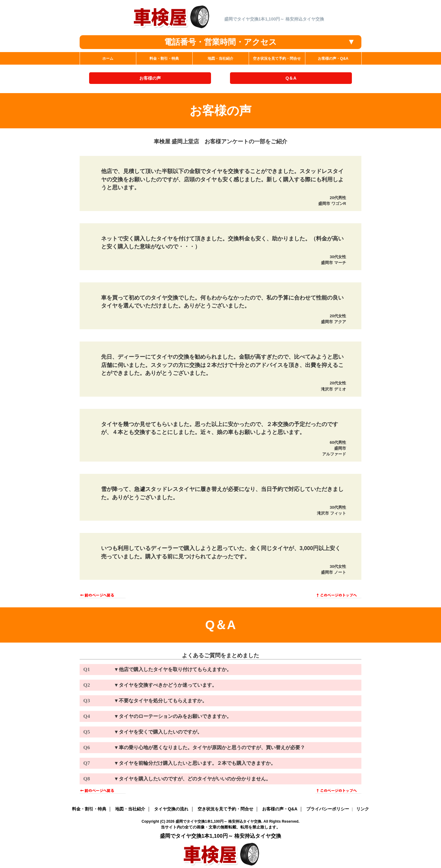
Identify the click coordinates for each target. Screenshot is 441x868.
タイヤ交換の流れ (171, 809)
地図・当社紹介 (130, 809)
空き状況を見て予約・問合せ (225, 809)
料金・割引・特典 (89, 809)
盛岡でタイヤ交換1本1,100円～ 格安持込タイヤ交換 (218, 821)
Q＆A (291, 78)
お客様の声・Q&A (280, 809)
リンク (363, 809)
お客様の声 (150, 78)
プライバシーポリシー (328, 809)
